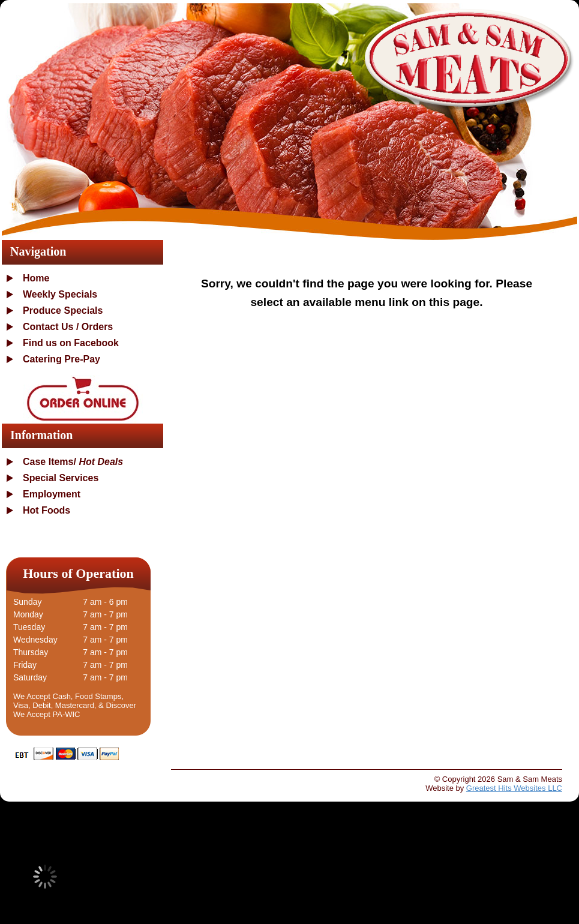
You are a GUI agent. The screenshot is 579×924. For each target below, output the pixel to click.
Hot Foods (46, 510)
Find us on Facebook (71, 343)
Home (36, 278)
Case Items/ (73, 462)
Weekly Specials (60, 294)
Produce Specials (63, 310)
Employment (52, 494)
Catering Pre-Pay (61, 359)
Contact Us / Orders (68, 327)
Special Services (61, 478)
